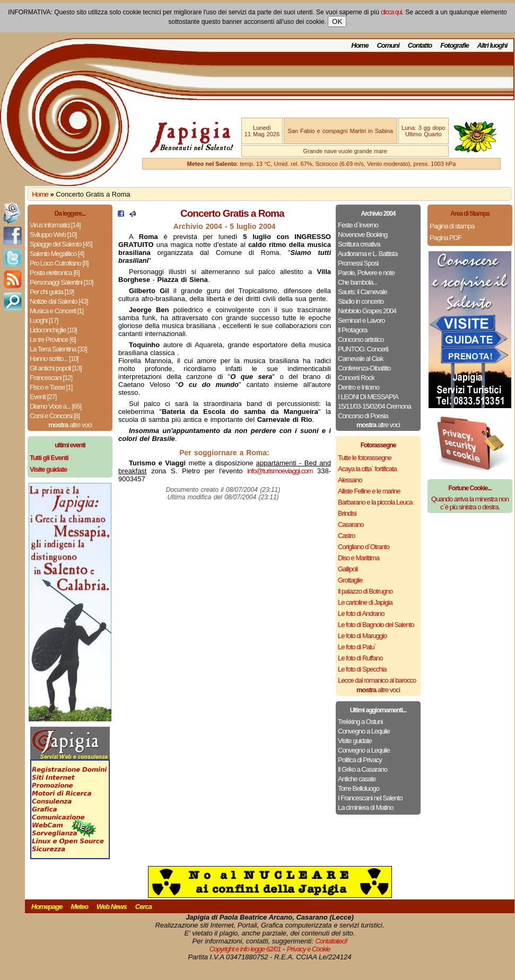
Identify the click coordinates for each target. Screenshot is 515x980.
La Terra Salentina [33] (58, 349)
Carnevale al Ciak (361, 359)
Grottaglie (350, 580)
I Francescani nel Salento (370, 798)
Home (360, 45)
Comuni (388, 45)
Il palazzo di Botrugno (365, 591)
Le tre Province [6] (53, 339)
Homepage (47, 907)
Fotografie (455, 45)
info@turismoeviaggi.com (280, 471)
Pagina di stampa (452, 226)
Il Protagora (352, 330)
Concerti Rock (356, 378)
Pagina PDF (446, 238)
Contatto (420, 45)
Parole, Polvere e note (366, 273)
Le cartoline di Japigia (365, 602)
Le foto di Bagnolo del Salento (376, 625)
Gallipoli (348, 569)
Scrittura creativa (359, 244)
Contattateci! (331, 941)
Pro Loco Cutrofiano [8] (59, 263)
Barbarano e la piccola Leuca (375, 502)
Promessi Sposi (358, 263)
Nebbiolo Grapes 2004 (367, 311)
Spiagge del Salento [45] (61, 244)
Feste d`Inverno (358, 225)
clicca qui (391, 12)
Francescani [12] (51, 378)
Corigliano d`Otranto (364, 547)
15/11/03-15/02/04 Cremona (374, 406)
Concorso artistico (361, 339)
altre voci (70, 425)
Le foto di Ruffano (360, 658)
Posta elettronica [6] (55, 273)
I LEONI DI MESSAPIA (368, 397)
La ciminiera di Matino (365, 807)
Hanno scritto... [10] (54, 359)
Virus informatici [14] (55, 225)
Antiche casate (357, 779)
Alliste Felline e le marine (369, 491)
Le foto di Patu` (357, 647)
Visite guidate (355, 741)
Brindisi (347, 513)
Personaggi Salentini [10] (62, 282)
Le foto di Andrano (361, 613)
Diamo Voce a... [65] (55, 406)
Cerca (143, 907)
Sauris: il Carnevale (363, 292)
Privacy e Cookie (309, 949)
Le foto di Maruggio (362, 636)
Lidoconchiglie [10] (53, 330)
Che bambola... (357, 282)
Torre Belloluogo (359, 788)
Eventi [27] (43, 397)
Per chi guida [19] (52, 292)
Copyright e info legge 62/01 (245, 949)
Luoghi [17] (44, 320)
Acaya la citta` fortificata (367, 469)
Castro (346, 536)
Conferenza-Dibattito (364, 368)
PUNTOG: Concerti (363, 349)
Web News (112, 907)
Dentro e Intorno (359, 387)
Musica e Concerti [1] (56, 311)
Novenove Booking (363, 235)
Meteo (79, 907)
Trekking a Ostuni (360, 722)
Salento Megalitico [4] (57, 254)
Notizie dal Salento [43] (59, 301)
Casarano (351, 524)
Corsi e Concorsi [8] (55, 416)
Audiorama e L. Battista (368, 254)
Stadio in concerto (361, 301)
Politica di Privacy (360, 760)
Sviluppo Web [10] (53, 235)
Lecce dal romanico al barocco (377, 680)
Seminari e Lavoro (361, 320)
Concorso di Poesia (363, 416)
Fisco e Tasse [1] (51, 387)
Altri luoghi (492, 45)
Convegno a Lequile (364, 731)
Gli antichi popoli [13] (56, 368)
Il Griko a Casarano (363, 769)
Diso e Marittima (359, 558)
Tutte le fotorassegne (365, 458)
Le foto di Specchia (362, 669)
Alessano (350, 480)
